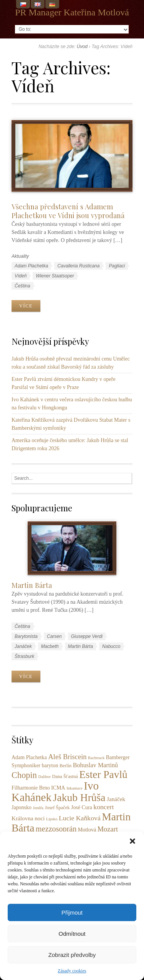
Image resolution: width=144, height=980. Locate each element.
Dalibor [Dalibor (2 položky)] (44, 777)
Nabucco (111, 646)
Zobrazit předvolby (72, 955)
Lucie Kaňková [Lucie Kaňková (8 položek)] (80, 818)
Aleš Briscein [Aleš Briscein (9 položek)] (67, 757)
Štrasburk (24, 656)
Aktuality (20, 256)
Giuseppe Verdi (87, 636)
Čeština (22, 286)
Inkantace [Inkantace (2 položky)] (74, 788)
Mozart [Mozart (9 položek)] (108, 829)
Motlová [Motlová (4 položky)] (87, 830)
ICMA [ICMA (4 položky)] (58, 788)
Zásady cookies (72, 971)
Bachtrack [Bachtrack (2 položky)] (96, 758)
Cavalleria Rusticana (78, 266)
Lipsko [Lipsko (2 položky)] (52, 819)
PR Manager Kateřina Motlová (72, 12)
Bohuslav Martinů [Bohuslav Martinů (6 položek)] (96, 765)
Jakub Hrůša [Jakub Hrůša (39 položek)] (79, 797)
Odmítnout (72, 934)
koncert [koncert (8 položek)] (103, 807)
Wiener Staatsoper (55, 276)
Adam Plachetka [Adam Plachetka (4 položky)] (29, 757)
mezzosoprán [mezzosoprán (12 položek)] (56, 829)
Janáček (23, 646)
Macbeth (50, 646)
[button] (132, 841)
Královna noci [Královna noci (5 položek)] (28, 818)
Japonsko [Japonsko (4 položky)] (22, 807)
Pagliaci (117, 266)
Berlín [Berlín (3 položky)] (65, 766)
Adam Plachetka (31, 266)
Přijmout (72, 912)
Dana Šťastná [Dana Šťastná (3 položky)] (65, 776)
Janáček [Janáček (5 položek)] (116, 799)
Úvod (82, 47)
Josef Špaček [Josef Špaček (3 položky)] (57, 808)
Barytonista (26, 636)
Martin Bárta (32, 585)
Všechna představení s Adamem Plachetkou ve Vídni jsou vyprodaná (68, 211)
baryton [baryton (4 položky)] (50, 765)
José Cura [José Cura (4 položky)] (82, 807)
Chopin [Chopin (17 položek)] (24, 775)
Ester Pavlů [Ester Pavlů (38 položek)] (103, 775)
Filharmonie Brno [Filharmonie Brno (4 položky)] (31, 788)
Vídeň (21, 276)
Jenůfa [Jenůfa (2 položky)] (38, 808)
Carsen (54, 636)
